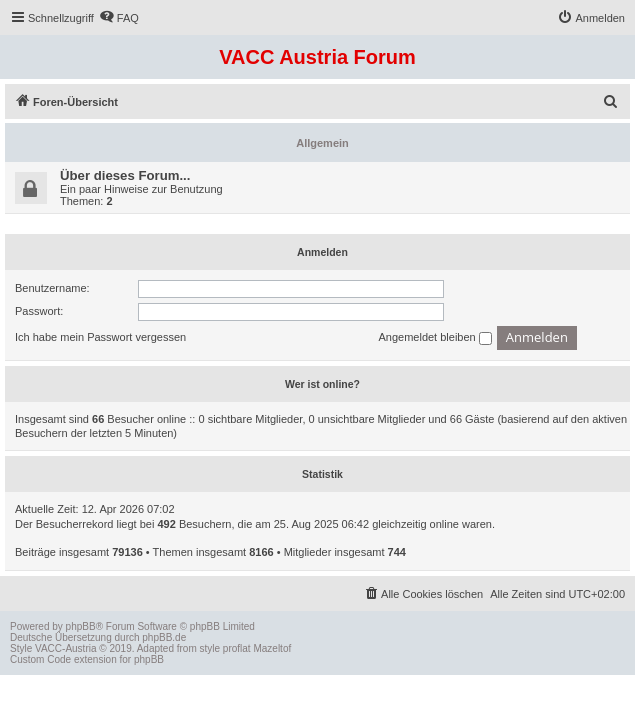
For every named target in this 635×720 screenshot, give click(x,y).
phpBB (81, 626)
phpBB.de (164, 637)
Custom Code (40, 659)
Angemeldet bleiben (434, 338)
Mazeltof (272, 648)
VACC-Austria (66, 648)
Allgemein (322, 143)
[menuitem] (119, 18)
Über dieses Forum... (125, 175)
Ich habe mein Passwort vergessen (100, 337)
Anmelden (322, 252)
